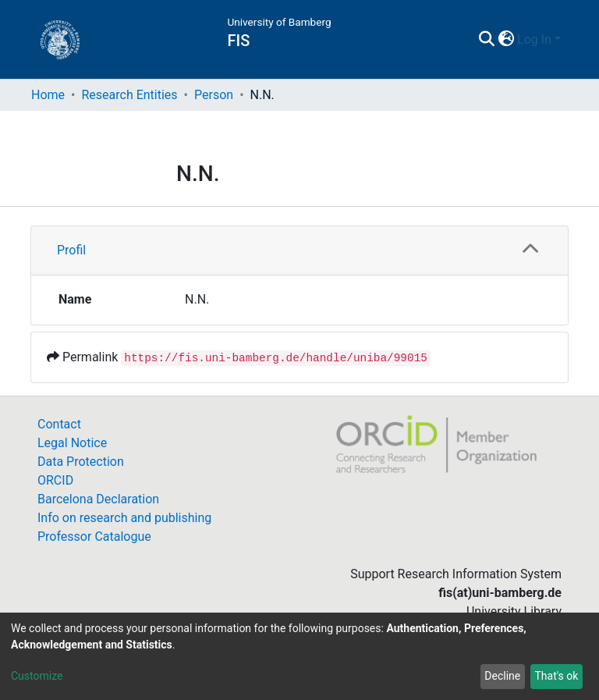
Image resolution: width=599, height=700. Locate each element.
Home (48, 95)
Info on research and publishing (124, 518)
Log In (534, 39)
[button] (506, 40)
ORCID (55, 480)
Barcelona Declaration (98, 499)
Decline (502, 676)
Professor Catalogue (94, 537)
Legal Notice (72, 443)
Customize (37, 676)
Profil (71, 250)
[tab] (299, 251)
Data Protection (81, 462)
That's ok (556, 676)
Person (214, 95)
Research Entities (129, 95)
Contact (59, 424)
